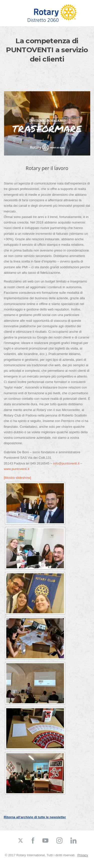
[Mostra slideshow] (17, 478)
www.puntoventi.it (17, 469)
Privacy (83, 855)
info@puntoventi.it (66, 463)
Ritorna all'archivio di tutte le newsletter (35, 817)
